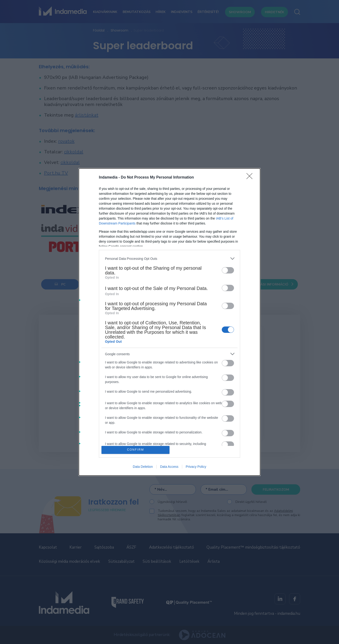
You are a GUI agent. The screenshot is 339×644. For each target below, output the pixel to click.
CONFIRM (135, 450)
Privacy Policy (196, 467)
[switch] (228, 270)
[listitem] (169, 259)
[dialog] (169, 322)
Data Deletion (143, 467)
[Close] (251, 178)
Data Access (169, 467)
